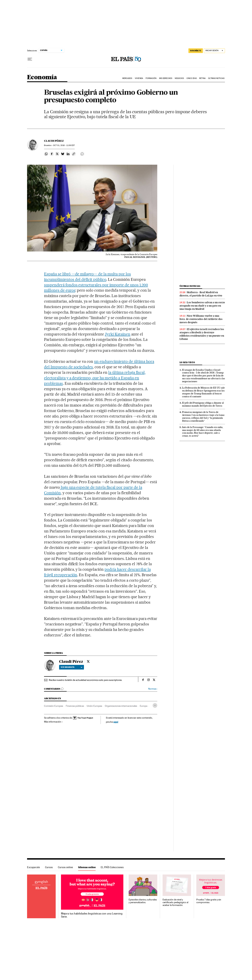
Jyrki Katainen (118, 334)
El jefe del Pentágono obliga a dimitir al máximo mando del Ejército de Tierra (203, 404)
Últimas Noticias (216, 78)
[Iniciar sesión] (214, 51)
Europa (144, 706)
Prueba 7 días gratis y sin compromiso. (209, 901)
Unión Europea (94, 706)
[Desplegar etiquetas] (155, 705)
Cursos (49, 867)
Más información (53, 722)
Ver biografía (72, 667)
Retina (202, 78)
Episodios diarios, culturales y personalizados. (143, 901)
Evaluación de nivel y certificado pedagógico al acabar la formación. (175, 902)
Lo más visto (187, 362)
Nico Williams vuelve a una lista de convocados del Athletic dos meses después (201, 319)
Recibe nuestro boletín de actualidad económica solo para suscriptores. (85, 680)
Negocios (179, 78)
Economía (42, 77)
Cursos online (65, 867)
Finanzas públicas (75, 706)
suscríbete (196, 51)
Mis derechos (166, 78)
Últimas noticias (190, 286)
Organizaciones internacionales (121, 706)
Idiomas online (87, 867)
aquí (116, 722)
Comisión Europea (54, 706)
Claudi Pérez (54, 141)
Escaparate (33, 867)
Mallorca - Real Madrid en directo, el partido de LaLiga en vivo (201, 294)
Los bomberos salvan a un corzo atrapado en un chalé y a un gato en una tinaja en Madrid (202, 306)
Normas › (153, 689)
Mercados (127, 78)
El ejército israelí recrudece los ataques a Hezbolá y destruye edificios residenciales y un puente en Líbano (202, 334)
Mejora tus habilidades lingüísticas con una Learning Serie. (92, 915)
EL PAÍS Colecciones (112, 867)
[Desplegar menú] (30, 59)
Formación (151, 78)
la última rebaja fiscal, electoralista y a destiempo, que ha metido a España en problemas (95, 378)
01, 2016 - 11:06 (64, 145)
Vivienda (139, 78)
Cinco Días (192, 78)
